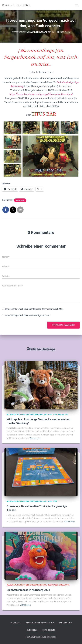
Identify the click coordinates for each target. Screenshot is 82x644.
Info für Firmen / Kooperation (40, 623)
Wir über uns (65, 623)
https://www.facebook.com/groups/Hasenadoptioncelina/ (41, 94)
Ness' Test (52, 414)
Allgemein (20, 200)
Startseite (16, 623)
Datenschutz (49, 630)
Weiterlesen (35, 438)
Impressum (32, 630)
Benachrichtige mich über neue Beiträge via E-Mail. (28, 315)
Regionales (53, 585)
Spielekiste (63, 414)
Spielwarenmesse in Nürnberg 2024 (28, 590)
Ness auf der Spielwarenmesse (32, 414)
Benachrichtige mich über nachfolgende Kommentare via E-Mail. (34, 309)
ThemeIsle (52, 637)
